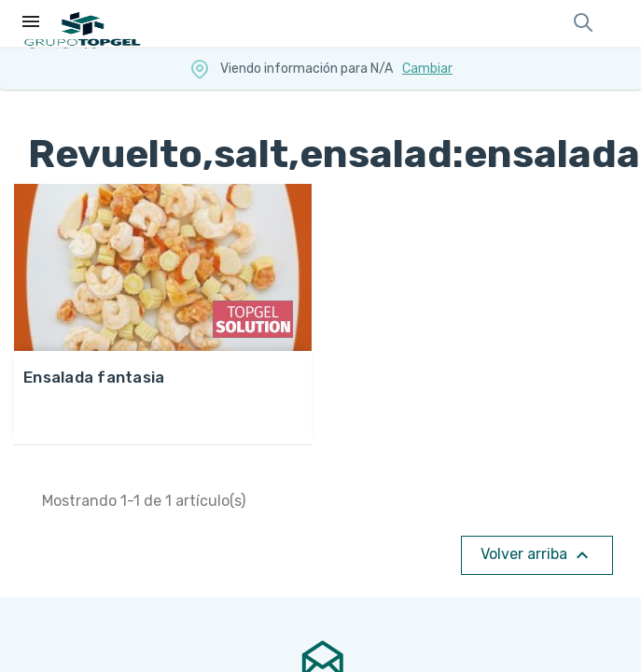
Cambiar (427, 69)
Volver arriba (537, 555)
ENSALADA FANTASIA (94, 377)
